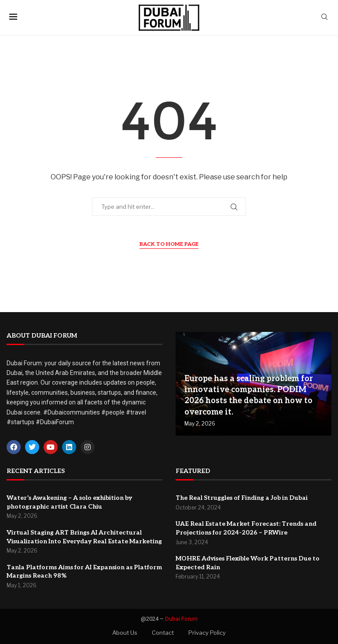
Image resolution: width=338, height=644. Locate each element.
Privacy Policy (207, 633)
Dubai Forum (181, 619)
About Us (125, 633)
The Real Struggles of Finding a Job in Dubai (242, 498)
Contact (163, 633)
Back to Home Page (169, 244)
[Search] (324, 17)
